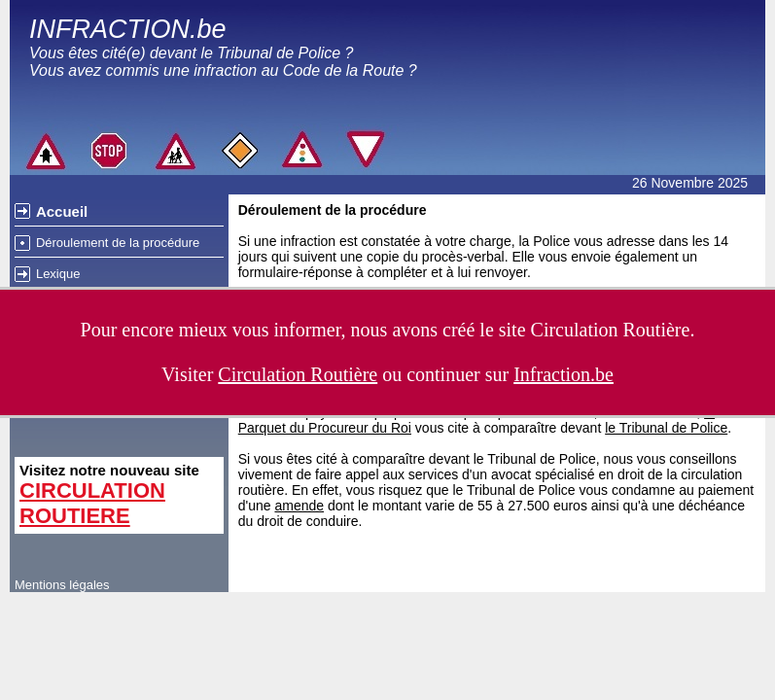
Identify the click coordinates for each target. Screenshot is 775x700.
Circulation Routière (611, 330)
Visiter (269, 374)
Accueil (62, 211)
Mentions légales (62, 585)
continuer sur (510, 374)
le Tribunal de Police (666, 428)
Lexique (58, 274)
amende (299, 506)
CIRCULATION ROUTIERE (92, 503)
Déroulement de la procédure (118, 243)
